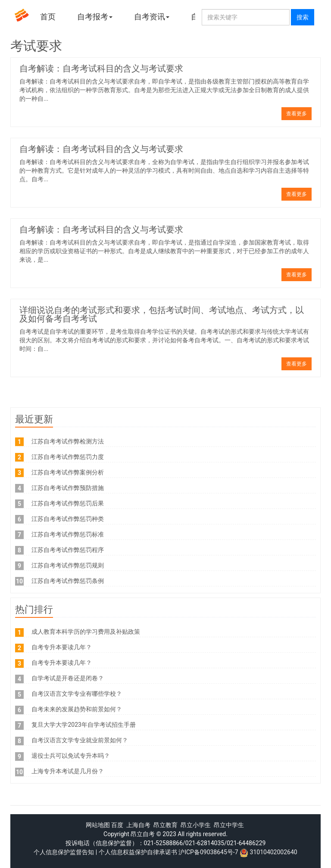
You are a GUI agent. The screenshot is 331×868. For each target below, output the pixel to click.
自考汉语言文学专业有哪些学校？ (77, 694)
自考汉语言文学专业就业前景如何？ (80, 740)
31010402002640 (274, 852)
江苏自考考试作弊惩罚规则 (68, 565)
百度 (117, 825)
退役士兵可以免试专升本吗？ (71, 756)
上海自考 (138, 825)
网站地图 (98, 825)
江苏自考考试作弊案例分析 (68, 472)
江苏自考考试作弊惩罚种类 (68, 519)
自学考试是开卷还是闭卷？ (68, 678)
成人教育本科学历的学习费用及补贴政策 (86, 632)
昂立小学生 (196, 825)
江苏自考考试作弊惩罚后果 (68, 503)
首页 (48, 17)
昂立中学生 (229, 825)
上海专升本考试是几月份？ (68, 771)
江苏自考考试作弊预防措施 (68, 488)
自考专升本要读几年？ (62, 647)
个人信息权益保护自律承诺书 (138, 852)
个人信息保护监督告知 (64, 852)
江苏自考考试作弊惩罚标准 (68, 534)
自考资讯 (152, 17)
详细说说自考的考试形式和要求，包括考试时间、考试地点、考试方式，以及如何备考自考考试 (162, 314)
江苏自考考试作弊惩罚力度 (68, 457)
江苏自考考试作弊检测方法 (68, 441)
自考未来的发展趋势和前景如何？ (77, 709)
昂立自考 (143, 834)
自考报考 (95, 17)
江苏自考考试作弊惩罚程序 (68, 550)
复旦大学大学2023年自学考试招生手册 (83, 725)
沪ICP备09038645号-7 (208, 852)
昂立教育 (165, 825)
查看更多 (297, 114)
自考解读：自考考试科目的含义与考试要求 (101, 68)
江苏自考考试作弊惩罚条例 (68, 581)
